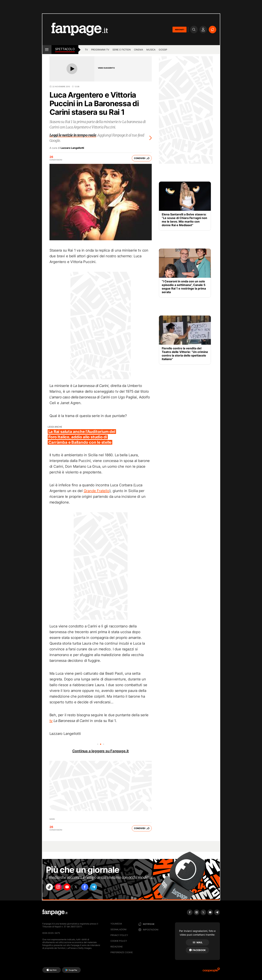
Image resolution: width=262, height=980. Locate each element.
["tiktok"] (50, 888)
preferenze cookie (122, 952)
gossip (163, 50)
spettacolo (65, 49)
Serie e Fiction (122, 50)
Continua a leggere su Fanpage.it (101, 751)
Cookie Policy (119, 941)
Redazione (117, 947)
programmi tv (100, 50)
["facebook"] (90, 888)
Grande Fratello (97, 491)
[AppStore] (52, 970)
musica (151, 50)
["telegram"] (100, 888)
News (52, 819)
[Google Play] (71, 970)
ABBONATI (180, 30)
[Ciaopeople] (211, 971)
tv (51, 721)
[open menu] (47, 50)
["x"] (80, 888)
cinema (139, 50)
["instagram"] (60, 888)
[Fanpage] (55, 912)
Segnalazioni (118, 929)
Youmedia (116, 924)
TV (86, 50)
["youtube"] (70, 888)
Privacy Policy (119, 935)
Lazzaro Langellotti (72, 148)
